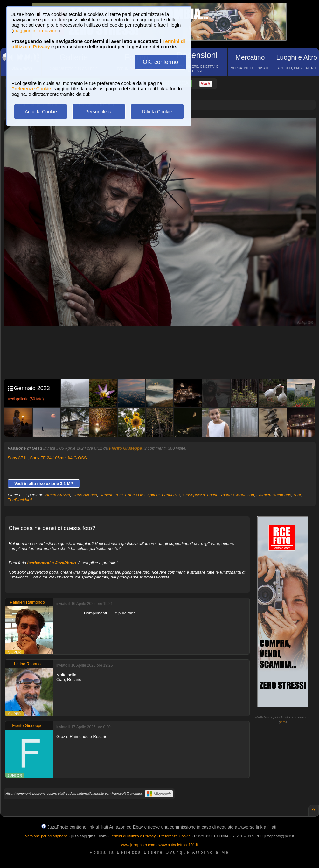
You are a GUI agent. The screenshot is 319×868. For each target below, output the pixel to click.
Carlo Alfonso (85, 495)
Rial (297, 495)
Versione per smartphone (46, 836)
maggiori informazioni (36, 30)
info (283, 722)
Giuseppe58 (194, 495)
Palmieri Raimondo (274, 495)
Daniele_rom (111, 495)
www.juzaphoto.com (138, 845)
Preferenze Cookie (31, 89)
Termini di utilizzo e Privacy (133, 836)
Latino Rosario (220, 495)
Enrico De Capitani (142, 495)
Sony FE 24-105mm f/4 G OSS (58, 458)
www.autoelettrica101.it (178, 845)
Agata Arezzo (58, 495)
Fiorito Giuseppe (125, 448)
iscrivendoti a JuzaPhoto (52, 563)
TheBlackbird (20, 500)
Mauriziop (245, 495)
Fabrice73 (171, 495)
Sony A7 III (18, 458)
